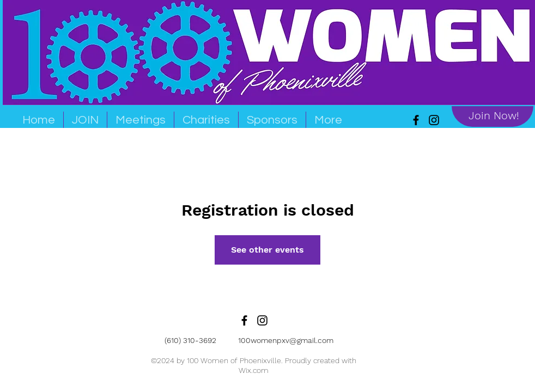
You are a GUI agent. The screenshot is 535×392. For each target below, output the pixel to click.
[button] (141, 120)
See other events (267, 250)
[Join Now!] (494, 115)
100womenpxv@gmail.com (286, 340)
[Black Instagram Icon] (262, 320)
